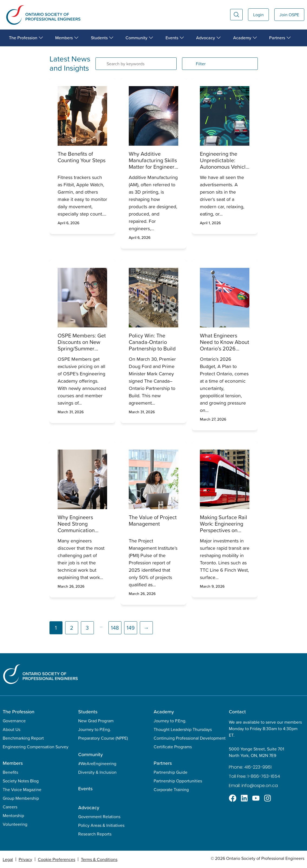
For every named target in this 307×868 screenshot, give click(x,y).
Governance (14, 721)
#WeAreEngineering (97, 763)
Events (85, 789)
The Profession (19, 712)
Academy (164, 712)
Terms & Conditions (99, 859)
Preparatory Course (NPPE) (103, 738)
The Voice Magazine (22, 789)
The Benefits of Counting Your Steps (82, 157)
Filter (201, 64)
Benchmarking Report (23, 738)
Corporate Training (171, 789)
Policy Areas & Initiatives (101, 825)
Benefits (10, 772)
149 (131, 628)
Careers (10, 807)
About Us (11, 729)
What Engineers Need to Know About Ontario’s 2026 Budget (225, 345)
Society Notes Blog (21, 781)
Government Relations (99, 817)
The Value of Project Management (153, 521)
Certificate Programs (173, 747)
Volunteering (15, 824)
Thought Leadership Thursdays (183, 729)
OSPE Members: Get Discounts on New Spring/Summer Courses (82, 345)
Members (13, 763)
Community (90, 754)
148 (115, 628)
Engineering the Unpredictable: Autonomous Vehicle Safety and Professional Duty (224, 167)
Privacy (25, 859)
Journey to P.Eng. (95, 729)
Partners (163, 763)
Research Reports (95, 834)
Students (88, 712)
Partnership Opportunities (178, 781)
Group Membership (21, 798)
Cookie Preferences (57, 859)
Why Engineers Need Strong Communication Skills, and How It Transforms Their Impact (78, 534)
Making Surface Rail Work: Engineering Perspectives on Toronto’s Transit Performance (224, 530)
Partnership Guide (171, 772)
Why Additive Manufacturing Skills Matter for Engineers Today (153, 164)
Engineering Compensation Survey (36, 747)
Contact (237, 712)
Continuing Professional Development (190, 738)
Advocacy (89, 807)
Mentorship (13, 815)
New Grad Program (96, 721)
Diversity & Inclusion (97, 772)
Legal (8, 859)
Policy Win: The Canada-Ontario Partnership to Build (152, 342)
